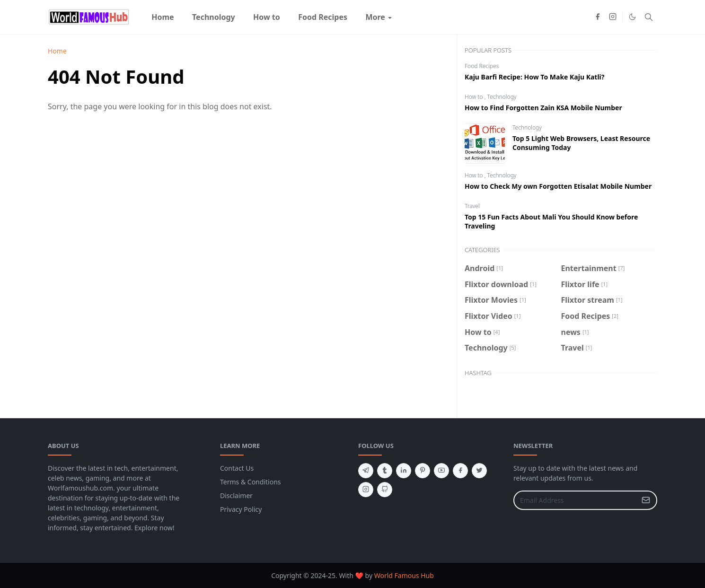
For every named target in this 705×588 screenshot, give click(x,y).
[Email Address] (575, 500)
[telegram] (366, 471)
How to (475, 97)
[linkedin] (404, 471)
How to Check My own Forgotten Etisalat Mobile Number (558, 186)
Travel (472, 206)
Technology (502, 97)
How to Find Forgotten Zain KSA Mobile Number (543, 108)
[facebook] (598, 17)
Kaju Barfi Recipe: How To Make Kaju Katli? (534, 77)
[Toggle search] (649, 17)
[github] (385, 490)
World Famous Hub (404, 575)
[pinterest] (423, 471)
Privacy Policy (241, 509)
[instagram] (613, 17)
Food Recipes (482, 66)
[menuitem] (163, 17)
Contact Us (237, 468)
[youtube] (441, 471)
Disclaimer (236, 496)
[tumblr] (385, 471)
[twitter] (479, 471)
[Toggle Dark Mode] (632, 17)
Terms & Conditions (251, 482)
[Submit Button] (646, 500)
